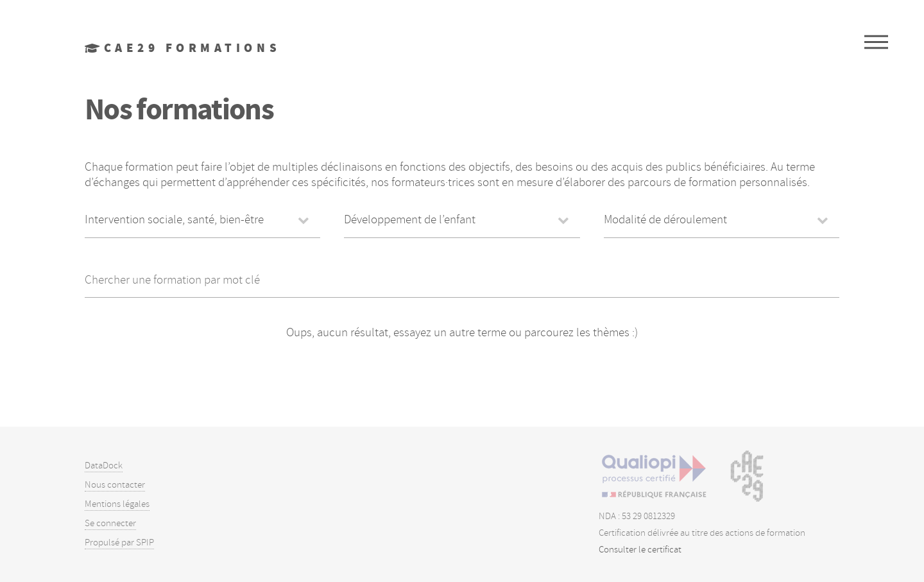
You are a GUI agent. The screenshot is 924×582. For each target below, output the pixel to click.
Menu (876, 42)
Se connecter (110, 523)
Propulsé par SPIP (119, 543)
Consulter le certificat (640, 550)
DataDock (104, 466)
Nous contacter (115, 485)
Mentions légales (117, 504)
